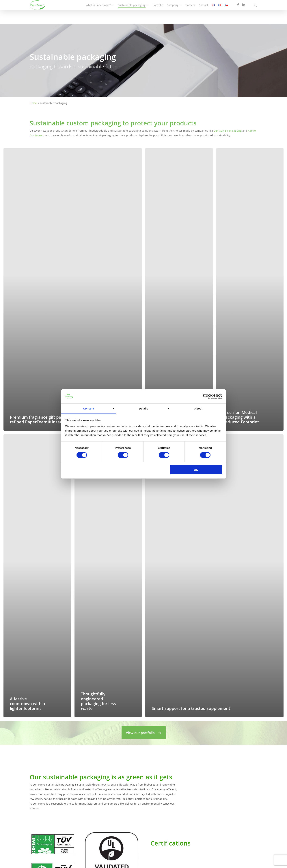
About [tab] (198, 408)
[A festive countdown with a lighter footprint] (37, 576)
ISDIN (238, 131)
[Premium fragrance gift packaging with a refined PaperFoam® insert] (73, 289)
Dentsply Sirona (223, 131)
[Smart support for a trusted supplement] (214, 576)
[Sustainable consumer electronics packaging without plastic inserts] (179, 289)
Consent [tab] (89, 408)
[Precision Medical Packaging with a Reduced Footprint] (250, 289)
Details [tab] (143, 408)
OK (196, 470)
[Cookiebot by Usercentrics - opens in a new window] (206, 396)
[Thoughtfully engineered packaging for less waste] (108, 576)
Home (33, 103)
